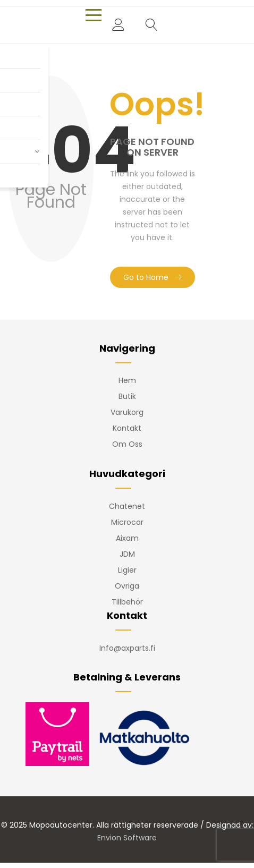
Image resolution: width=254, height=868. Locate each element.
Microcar (127, 522)
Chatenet (127, 506)
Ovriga (127, 586)
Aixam (127, 538)
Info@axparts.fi (127, 648)
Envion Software (127, 838)
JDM (127, 554)
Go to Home (146, 277)
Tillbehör (127, 602)
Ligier (127, 570)
